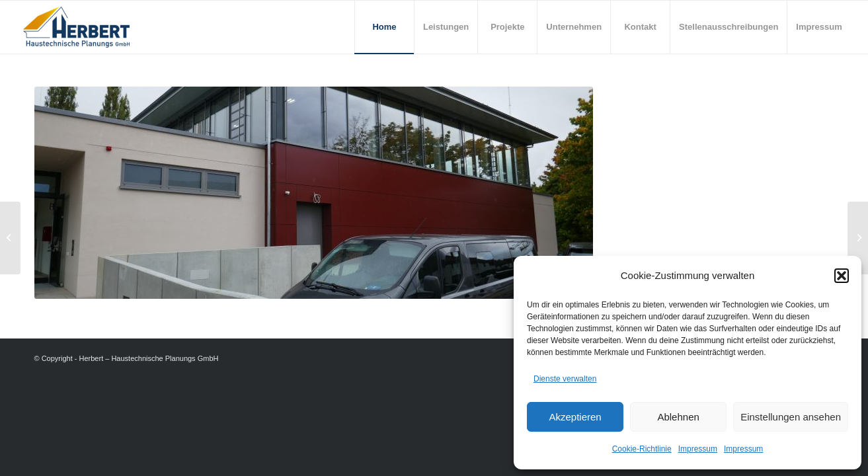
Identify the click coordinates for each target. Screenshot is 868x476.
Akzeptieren (575, 417)
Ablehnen (678, 417)
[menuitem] (384, 27)
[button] (842, 276)
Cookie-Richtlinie (642, 449)
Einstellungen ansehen (791, 417)
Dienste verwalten (565, 379)
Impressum (698, 449)
